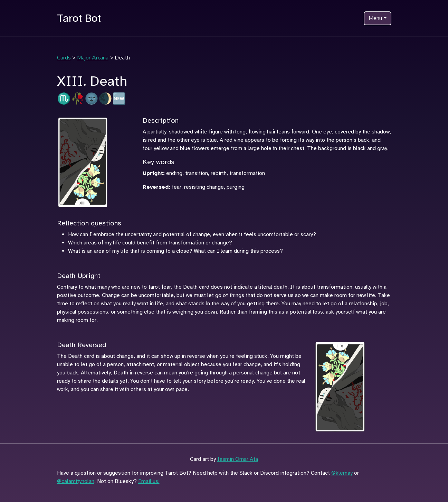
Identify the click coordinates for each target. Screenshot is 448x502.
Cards (64, 58)
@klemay (342, 473)
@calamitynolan (76, 481)
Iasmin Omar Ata (238, 459)
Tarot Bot (79, 18)
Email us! (149, 481)
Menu (375, 18)
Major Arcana (93, 58)
